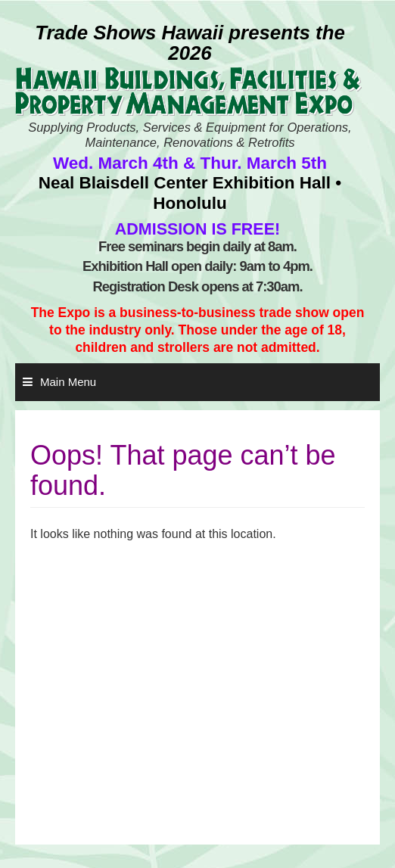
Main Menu (68, 382)
